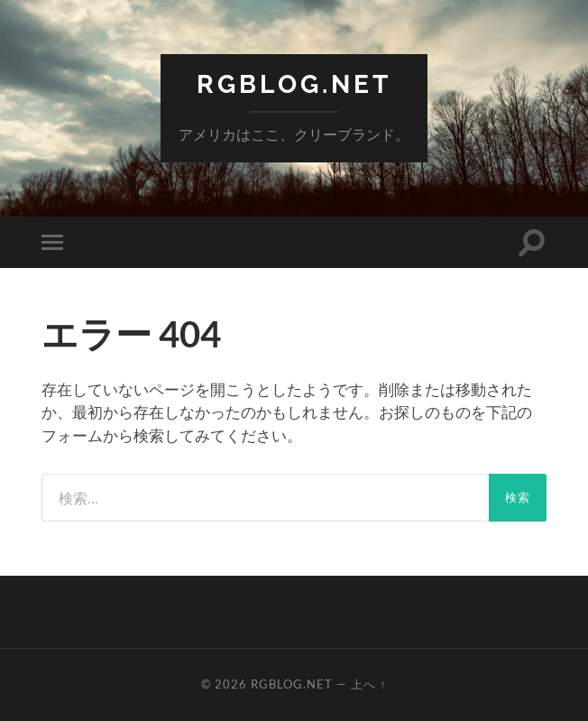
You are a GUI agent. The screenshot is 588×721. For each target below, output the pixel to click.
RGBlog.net (294, 84)
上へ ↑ (368, 684)
